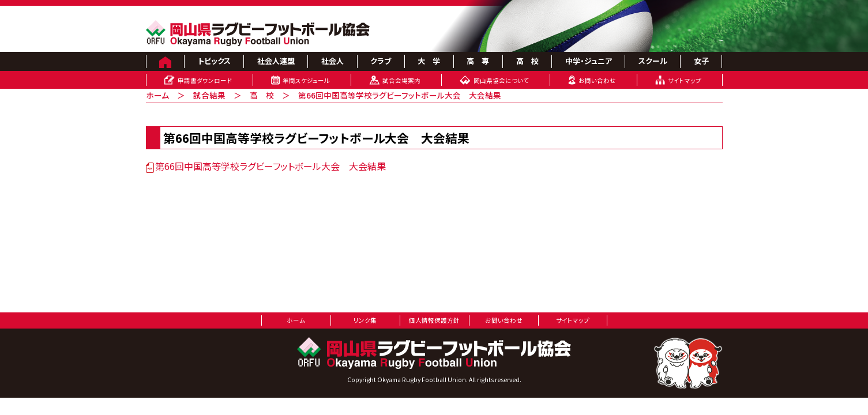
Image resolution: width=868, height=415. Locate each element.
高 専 (478, 61)
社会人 (332, 61)
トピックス (214, 61)
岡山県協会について (501, 80)
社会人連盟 (276, 61)
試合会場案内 (401, 80)
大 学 (429, 61)
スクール (653, 61)
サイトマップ (685, 80)
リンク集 (365, 320)
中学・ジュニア (589, 61)
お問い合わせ (597, 80)
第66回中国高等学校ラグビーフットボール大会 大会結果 (266, 166)
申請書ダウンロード (205, 80)
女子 (701, 61)
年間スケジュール (306, 80)
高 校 (527, 61)
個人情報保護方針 (434, 320)
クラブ (381, 61)
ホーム (157, 95)
